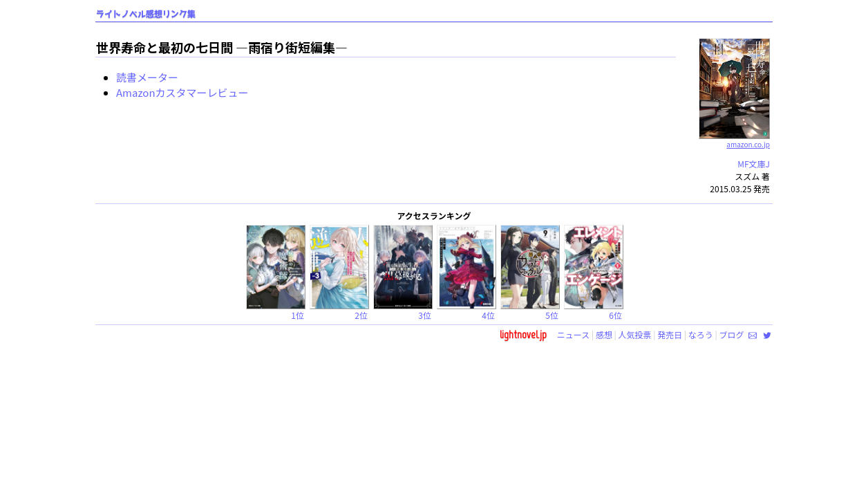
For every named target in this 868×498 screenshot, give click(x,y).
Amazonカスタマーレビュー (182, 92)
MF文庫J (754, 164)
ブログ (731, 334)
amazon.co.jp (734, 139)
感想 (604, 334)
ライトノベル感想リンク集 (146, 14)
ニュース (573, 334)
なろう (701, 334)
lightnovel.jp (523, 334)
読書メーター (147, 77)
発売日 (670, 334)
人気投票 (635, 334)
